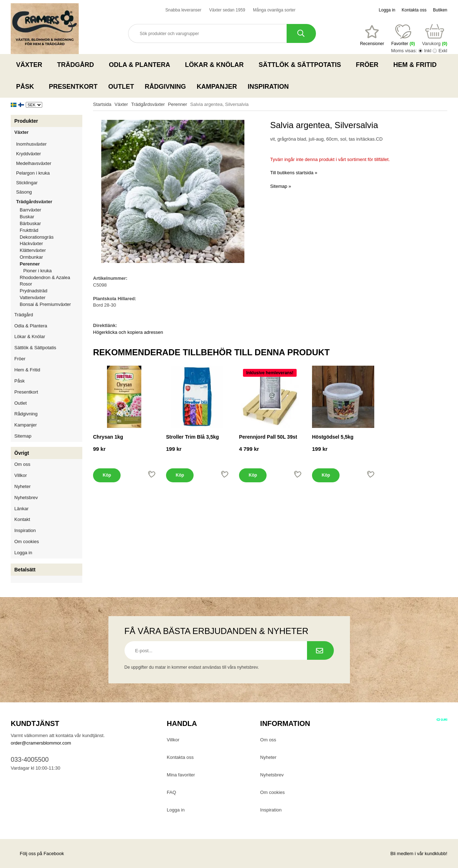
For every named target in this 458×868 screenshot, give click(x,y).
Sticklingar (49, 183)
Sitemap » (281, 186)
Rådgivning (165, 87)
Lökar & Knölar (216, 65)
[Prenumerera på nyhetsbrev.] (320, 650)
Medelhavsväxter (49, 163)
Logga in (387, 10)
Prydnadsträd (33, 291)
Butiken (440, 10)
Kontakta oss (414, 10)
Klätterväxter (51, 250)
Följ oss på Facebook (37, 854)
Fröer (369, 65)
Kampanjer (217, 87)
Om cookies (27, 542)
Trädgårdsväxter (49, 202)
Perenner (51, 264)
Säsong (49, 192)
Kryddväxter (28, 154)
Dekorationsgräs (37, 237)
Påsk (27, 87)
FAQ (171, 792)
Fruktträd (51, 230)
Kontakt (22, 519)
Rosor (51, 284)
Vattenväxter (51, 298)
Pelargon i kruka (33, 173)
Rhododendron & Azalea (45, 277)
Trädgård (78, 65)
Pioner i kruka (37, 271)
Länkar (21, 509)
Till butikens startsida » (294, 173)
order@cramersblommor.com (41, 743)
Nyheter (23, 486)
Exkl (443, 51)
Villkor (21, 475)
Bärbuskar (51, 223)
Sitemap (23, 436)
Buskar (27, 217)
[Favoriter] (372, 35)
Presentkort (73, 87)
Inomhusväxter (49, 144)
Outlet (121, 87)
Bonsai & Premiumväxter (45, 304)
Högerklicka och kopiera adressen (128, 332)
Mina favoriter (181, 775)
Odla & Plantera (142, 65)
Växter (31, 65)
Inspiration (268, 87)
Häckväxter (51, 243)
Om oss (22, 464)
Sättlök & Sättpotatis (302, 65)
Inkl (428, 51)
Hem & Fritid (417, 65)
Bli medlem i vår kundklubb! (419, 854)
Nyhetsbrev (26, 498)
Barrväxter (30, 210)
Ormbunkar (31, 257)
